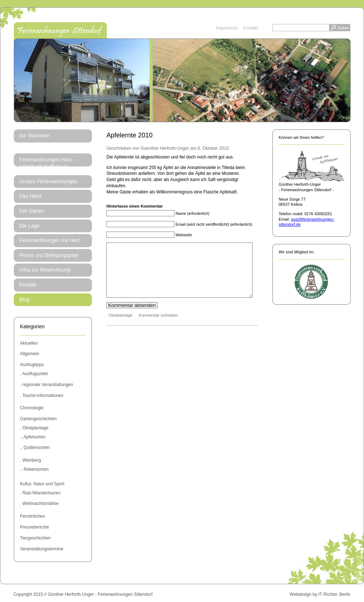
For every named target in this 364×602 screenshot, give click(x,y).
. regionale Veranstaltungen (46, 385)
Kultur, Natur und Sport (42, 484)
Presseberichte (35, 527)
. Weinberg (31, 460)
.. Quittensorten (35, 448)
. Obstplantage (34, 428)
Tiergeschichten (35, 538)
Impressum (227, 28)
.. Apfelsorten (33, 437)
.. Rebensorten (34, 469)
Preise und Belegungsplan (49, 255)
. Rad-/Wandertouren (40, 493)
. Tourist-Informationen (42, 396)
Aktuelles (29, 343)
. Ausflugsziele (34, 374)
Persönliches (33, 516)
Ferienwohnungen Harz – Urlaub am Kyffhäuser (48, 163)
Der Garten (32, 211)
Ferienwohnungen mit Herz (50, 240)
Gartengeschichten (38, 419)
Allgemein (30, 354)
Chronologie (32, 408)
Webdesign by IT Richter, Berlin (320, 594)
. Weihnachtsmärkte (39, 503)
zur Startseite (34, 136)
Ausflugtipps (32, 365)
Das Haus (30, 196)
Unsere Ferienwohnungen (48, 181)
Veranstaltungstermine (42, 549)
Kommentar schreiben (158, 326)
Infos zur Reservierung (45, 270)
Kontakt (251, 28)
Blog (24, 300)
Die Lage (29, 226)
